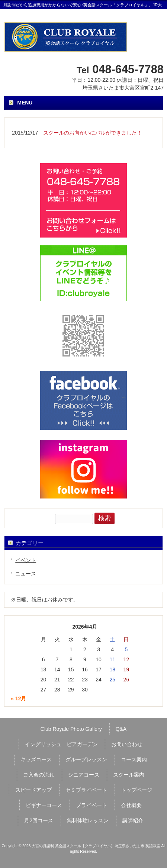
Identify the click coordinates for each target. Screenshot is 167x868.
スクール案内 (129, 775)
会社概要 (131, 805)
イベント (26, 560)
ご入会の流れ (39, 775)
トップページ (137, 790)
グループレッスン (86, 759)
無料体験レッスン (88, 820)
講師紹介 (133, 820)
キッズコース (36, 759)
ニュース (26, 574)
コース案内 (134, 759)
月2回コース (39, 820)
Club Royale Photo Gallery (71, 729)
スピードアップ (33, 790)
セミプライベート (86, 790)
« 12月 (18, 698)
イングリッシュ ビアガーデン (61, 744)
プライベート (91, 805)
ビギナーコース (44, 805)
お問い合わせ (127, 744)
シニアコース (84, 775)
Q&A (121, 729)
